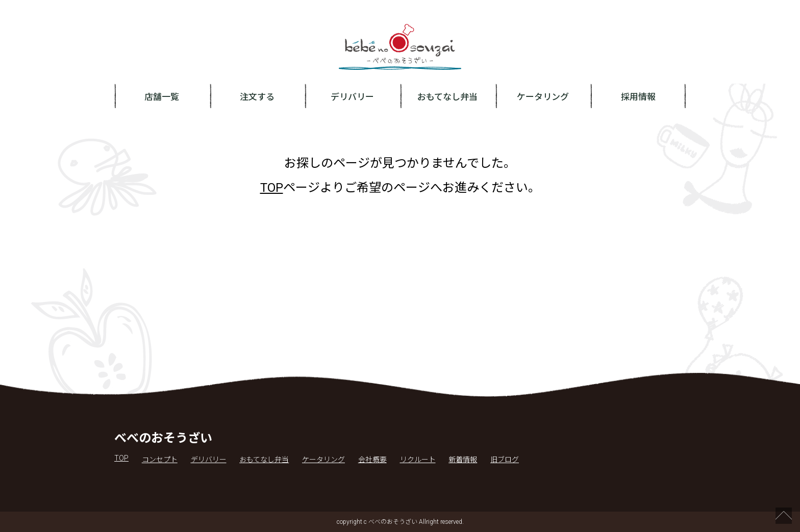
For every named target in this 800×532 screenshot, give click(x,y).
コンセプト (160, 460)
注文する (257, 97)
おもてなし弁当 (447, 97)
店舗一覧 (162, 97)
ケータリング (543, 97)
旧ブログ (505, 460)
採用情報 (638, 97)
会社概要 (372, 460)
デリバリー (352, 97)
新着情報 (463, 460)
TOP (272, 188)
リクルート (418, 460)
